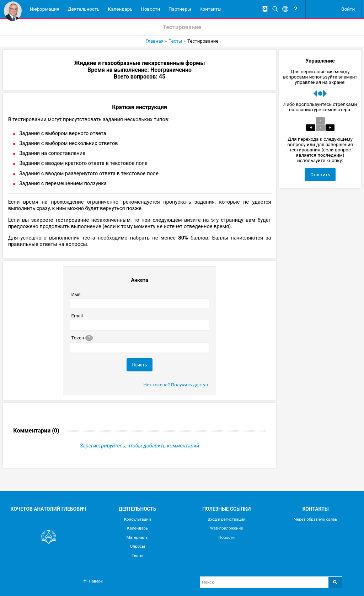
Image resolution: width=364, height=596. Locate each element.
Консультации (138, 519)
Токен (82, 338)
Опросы (138, 546)
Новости (150, 9)
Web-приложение (227, 528)
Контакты (210, 9)
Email (77, 316)
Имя (76, 295)
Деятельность (84, 9)
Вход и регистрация (226, 519)
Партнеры (180, 9)
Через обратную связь (315, 519)
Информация (45, 9)
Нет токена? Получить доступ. (176, 385)
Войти (348, 9)
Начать (140, 365)
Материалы (138, 537)
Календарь (120, 9)
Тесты (175, 41)
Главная (154, 41)
